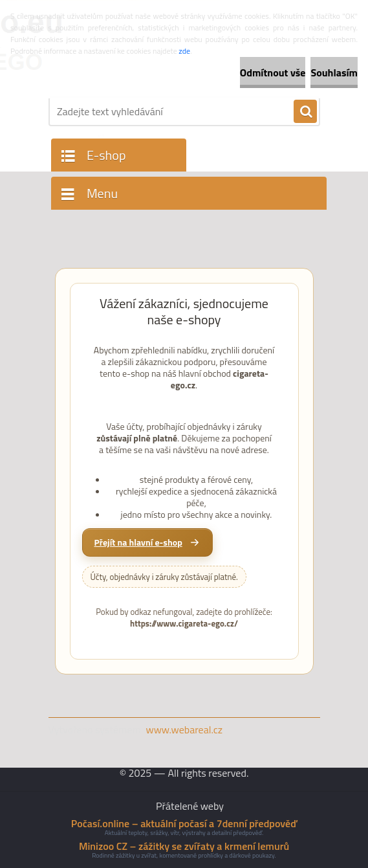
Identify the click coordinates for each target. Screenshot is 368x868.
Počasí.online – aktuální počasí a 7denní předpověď (184, 823)
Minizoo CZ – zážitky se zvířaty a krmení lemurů (184, 846)
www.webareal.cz (184, 729)
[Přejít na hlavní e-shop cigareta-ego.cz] (147, 542)
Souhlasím (334, 72)
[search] (305, 112)
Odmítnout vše (273, 72)
